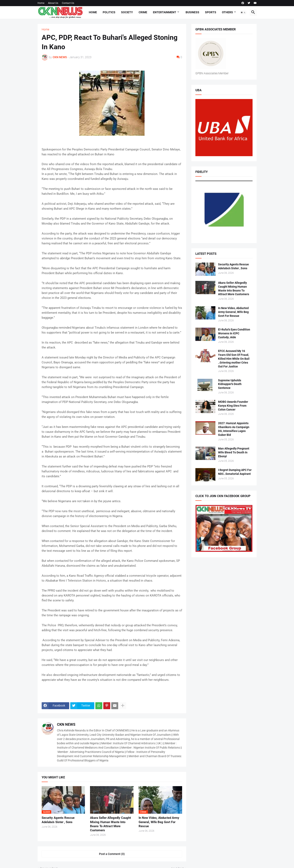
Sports (211, 12)
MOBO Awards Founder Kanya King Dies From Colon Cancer (233, 406)
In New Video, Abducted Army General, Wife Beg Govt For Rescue (159, 822)
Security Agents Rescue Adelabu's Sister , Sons (58, 820)
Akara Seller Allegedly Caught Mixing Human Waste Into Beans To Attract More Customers (110, 824)
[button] (243, 12)
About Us (53, 3)
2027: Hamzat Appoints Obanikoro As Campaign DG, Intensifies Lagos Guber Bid (234, 429)
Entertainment (165, 12)
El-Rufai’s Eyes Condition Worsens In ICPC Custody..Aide (234, 333)
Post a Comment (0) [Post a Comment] (112, 854)
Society (127, 12)
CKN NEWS (66, 724)
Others (227, 12)
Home (41, 3)
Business (192, 12)
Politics (109, 12)
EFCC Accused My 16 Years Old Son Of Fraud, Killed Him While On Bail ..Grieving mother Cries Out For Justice (234, 359)
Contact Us (68, 3)
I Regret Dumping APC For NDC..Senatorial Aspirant (235, 472)
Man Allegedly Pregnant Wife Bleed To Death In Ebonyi (234, 452)
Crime (143, 12)
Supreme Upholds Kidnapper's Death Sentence (230, 384)
